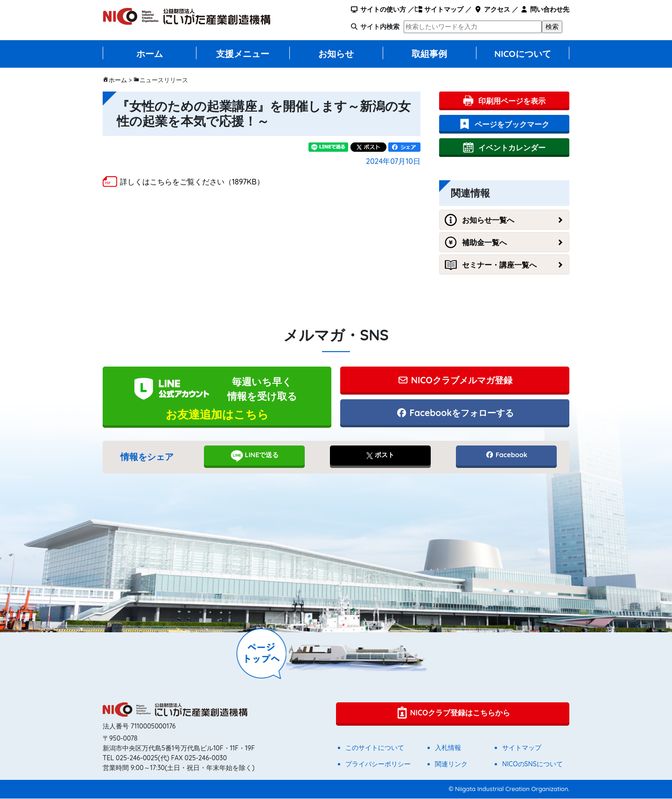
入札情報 (448, 748)
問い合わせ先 (545, 9)
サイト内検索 (380, 27)
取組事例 (429, 54)
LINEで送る (255, 456)
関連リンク (451, 764)
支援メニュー (243, 54)
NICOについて (523, 54)
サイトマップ (439, 9)
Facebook (506, 456)
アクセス (492, 9)
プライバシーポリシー (378, 764)
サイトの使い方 (378, 9)
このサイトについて (375, 748)
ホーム (150, 54)
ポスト (380, 456)
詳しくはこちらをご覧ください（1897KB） (192, 182)
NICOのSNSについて (532, 764)
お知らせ (336, 54)
